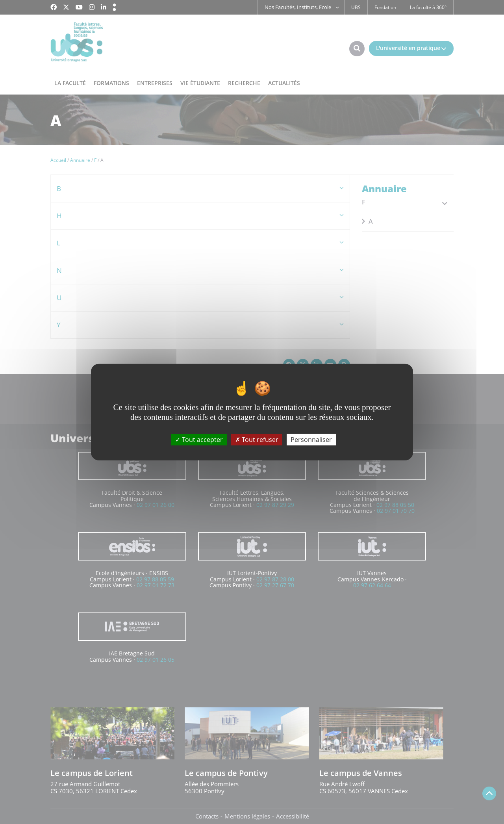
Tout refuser (257, 439)
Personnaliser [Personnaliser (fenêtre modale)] (311, 439)
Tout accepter (199, 439)
